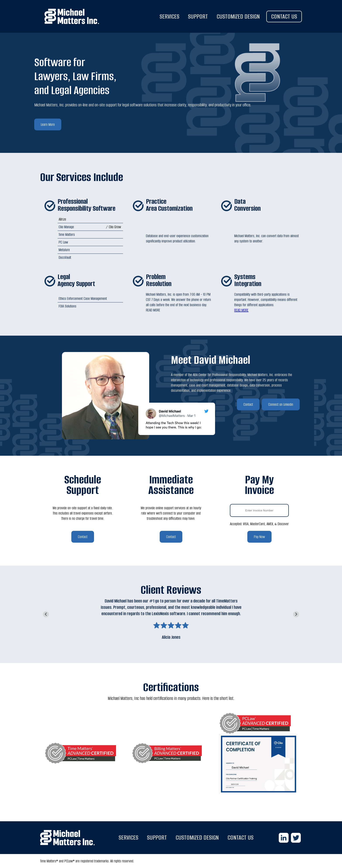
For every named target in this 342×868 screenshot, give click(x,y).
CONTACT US (284, 16)
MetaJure (64, 250)
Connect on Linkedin (281, 404)
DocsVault (65, 257)
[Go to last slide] (46, 614)
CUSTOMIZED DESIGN (238, 16)
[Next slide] (296, 614)
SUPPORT (198, 16)
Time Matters (67, 235)
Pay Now (259, 537)
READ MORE (241, 310)
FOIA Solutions (68, 306)
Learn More (48, 124)
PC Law (63, 242)
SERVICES (169, 16)
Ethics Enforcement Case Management (83, 299)
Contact (248, 404)
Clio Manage (66, 227)
